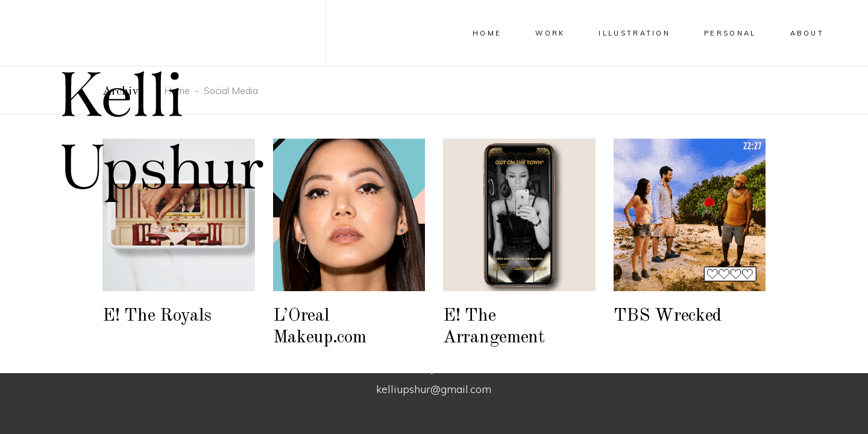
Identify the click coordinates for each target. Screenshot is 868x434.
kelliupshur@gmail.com (434, 389)
